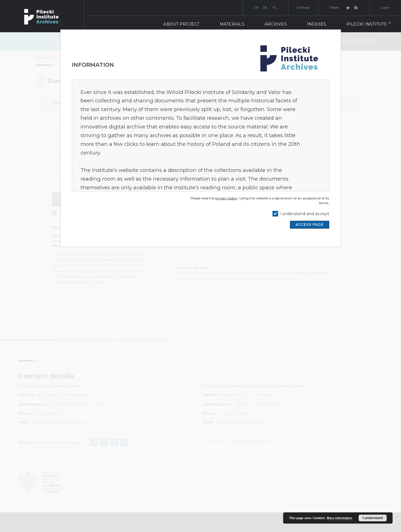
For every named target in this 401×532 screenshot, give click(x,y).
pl (275, 8)
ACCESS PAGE (310, 224)
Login (385, 8)
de (265, 8)
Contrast (303, 8)
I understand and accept (304, 214)
